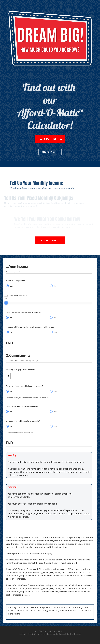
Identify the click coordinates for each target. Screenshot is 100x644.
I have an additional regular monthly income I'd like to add (30, 327)
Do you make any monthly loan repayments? (24, 386)
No (11, 317)
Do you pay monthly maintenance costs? (23, 421)
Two (56, 286)
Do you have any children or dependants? (23, 406)
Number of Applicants (15, 281)
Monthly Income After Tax (17, 295)
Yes (55, 317)
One (11, 286)
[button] (50, 141)
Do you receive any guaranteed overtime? (23, 312)
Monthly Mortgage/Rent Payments (21, 369)
